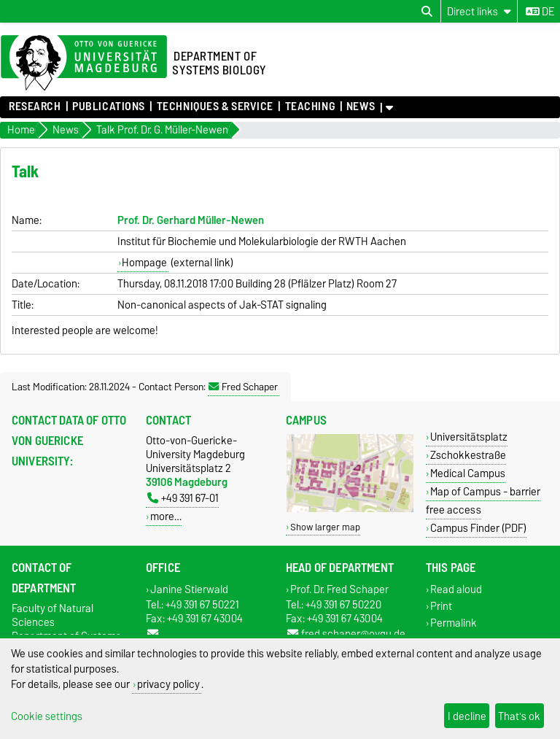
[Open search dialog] (427, 12)
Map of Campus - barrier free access (483, 500)
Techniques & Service (215, 107)
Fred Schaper (243, 387)
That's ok (519, 716)
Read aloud (456, 589)
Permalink (454, 623)
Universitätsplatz (469, 437)
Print (441, 606)
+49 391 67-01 (183, 498)
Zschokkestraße (468, 455)
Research (35, 107)
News (361, 107)
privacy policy (168, 684)
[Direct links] (479, 11)
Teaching (310, 107)
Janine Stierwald (189, 589)
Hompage (144, 263)
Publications (109, 107)
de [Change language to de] (540, 12)
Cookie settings (47, 716)
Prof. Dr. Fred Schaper (339, 589)
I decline (467, 716)
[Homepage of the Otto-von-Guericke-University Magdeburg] (84, 63)
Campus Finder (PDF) (478, 528)
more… (166, 516)
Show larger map (325, 527)
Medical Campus (468, 473)
